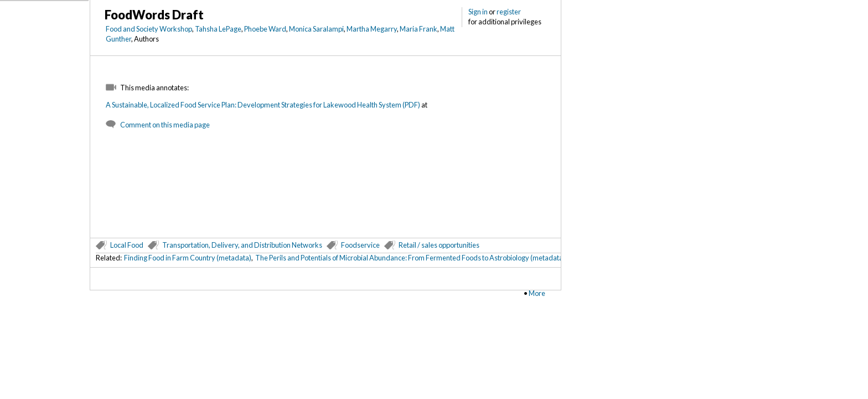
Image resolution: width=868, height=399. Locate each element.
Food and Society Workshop (149, 29)
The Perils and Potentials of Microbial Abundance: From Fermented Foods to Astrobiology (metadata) (410, 258)
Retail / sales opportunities (439, 245)
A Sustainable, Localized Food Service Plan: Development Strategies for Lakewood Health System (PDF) (263, 105)
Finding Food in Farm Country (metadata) (188, 258)
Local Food (127, 245)
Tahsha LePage (218, 29)
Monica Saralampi (316, 29)
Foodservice (360, 245)
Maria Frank (418, 29)
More (537, 293)
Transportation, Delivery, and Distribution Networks (242, 245)
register (509, 12)
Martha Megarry (372, 29)
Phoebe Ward (265, 29)
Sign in (478, 12)
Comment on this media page (165, 125)
